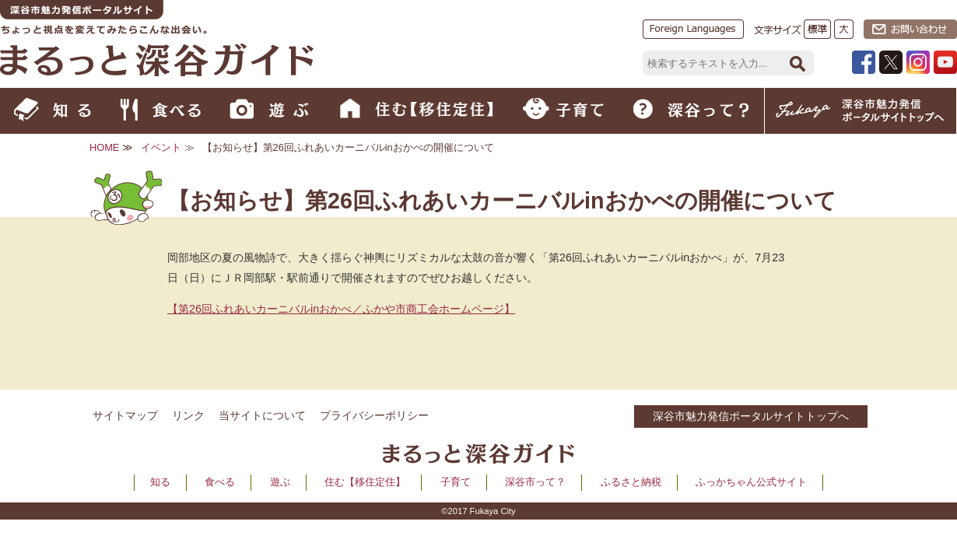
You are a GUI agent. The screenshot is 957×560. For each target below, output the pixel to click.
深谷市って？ (535, 482)
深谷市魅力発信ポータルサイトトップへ (751, 416)
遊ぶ (280, 482)
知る (160, 482)
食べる (220, 482)
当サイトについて (262, 415)
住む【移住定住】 (365, 482)
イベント (161, 147)
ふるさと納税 (631, 482)
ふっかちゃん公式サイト (751, 482)
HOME (104, 147)
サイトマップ (125, 415)
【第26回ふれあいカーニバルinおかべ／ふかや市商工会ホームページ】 (341, 309)
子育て (456, 482)
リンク (188, 415)
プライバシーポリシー (374, 415)
